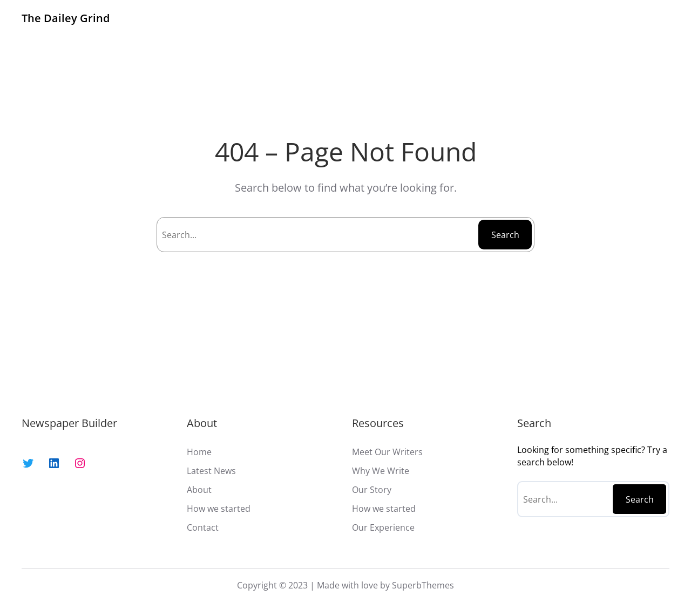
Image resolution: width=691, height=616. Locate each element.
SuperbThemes (423, 585)
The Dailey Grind (66, 18)
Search (505, 235)
